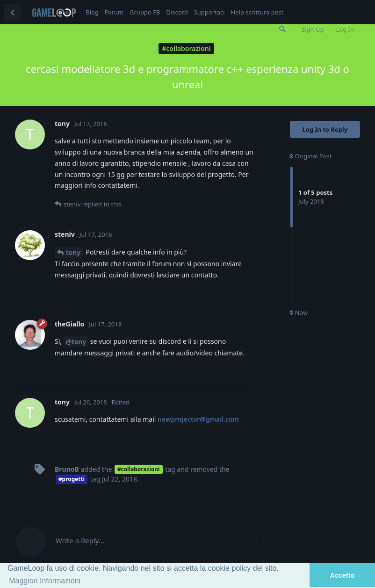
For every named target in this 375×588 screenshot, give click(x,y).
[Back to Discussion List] (12, 12)
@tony (76, 342)
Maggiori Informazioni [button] (45, 581)
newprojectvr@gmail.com (198, 419)
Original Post (310, 156)
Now (299, 312)
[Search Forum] (282, 29)
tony (73, 252)
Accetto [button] (343, 575)
